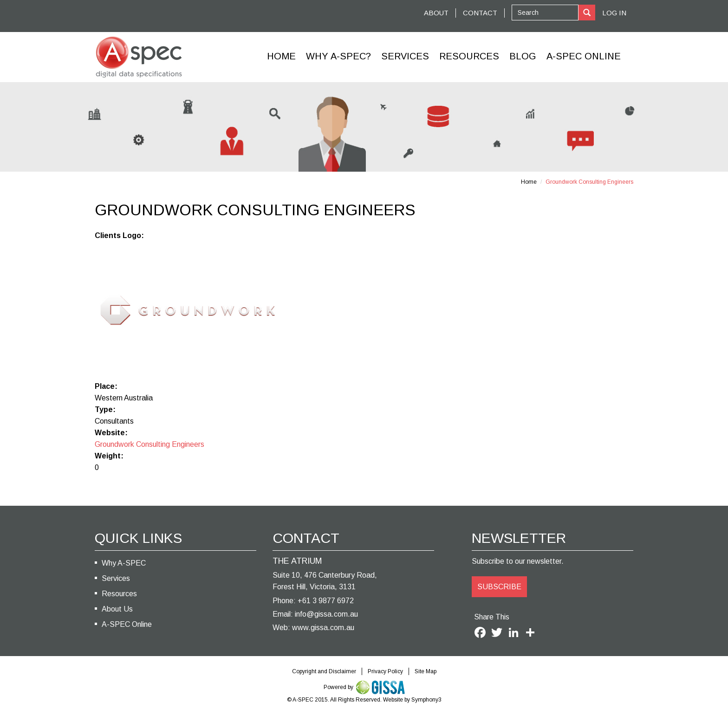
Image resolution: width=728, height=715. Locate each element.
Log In (614, 13)
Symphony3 (426, 700)
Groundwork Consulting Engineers (149, 444)
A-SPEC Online (127, 624)
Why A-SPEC (124, 563)
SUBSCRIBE (499, 587)
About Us (117, 609)
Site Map (426, 671)
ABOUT (436, 13)
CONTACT (480, 13)
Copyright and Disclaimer (324, 671)
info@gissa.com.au (326, 614)
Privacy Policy (385, 671)
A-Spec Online (584, 56)
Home (281, 56)
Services (405, 56)
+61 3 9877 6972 (326, 601)
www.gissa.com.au (323, 628)
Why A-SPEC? (338, 56)
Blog (523, 56)
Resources (469, 56)
